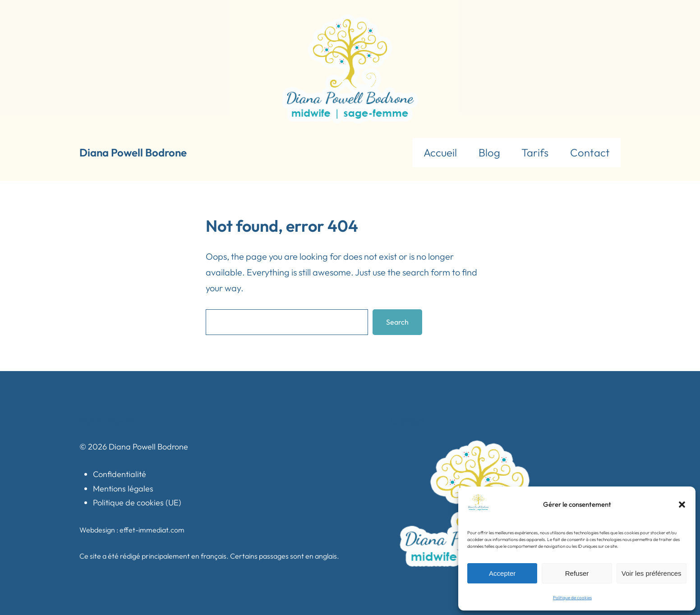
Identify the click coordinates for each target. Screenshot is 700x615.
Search (397, 322)
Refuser (577, 573)
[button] (682, 505)
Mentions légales (123, 489)
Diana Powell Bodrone (133, 152)
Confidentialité (120, 474)
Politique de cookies (572, 598)
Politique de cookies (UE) (137, 503)
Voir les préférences (652, 573)
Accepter (502, 573)
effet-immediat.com (152, 530)
